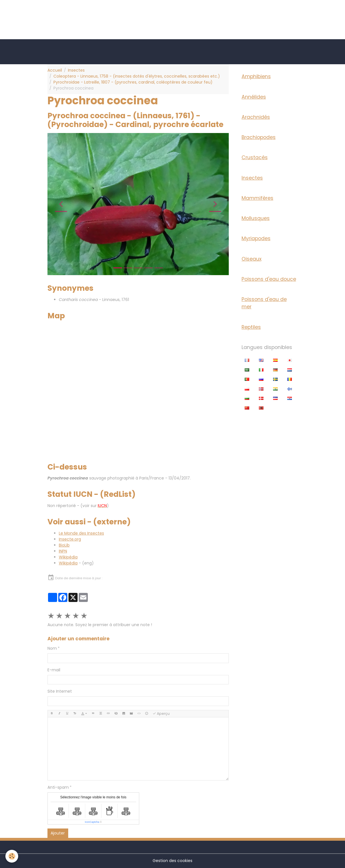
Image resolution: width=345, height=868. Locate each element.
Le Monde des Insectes (81, 533)
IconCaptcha (92, 822)
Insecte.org (70, 539)
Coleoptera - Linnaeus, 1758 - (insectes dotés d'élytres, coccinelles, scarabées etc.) (137, 76)
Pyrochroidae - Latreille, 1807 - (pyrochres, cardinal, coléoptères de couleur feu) (133, 82)
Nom (52, 648)
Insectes (76, 70)
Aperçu (161, 714)
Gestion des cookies (173, 861)
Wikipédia (68, 557)
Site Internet (60, 691)
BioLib (64, 545)
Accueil (55, 70)
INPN (63, 551)
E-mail (54, 670)
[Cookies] (12, 856)
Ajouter (58, 833)
